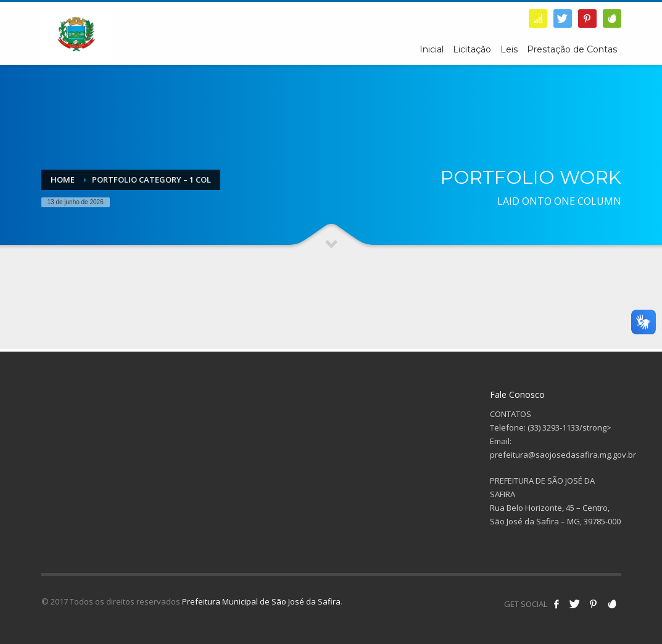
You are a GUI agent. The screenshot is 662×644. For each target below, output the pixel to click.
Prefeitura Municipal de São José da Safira (261, 601)
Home (63, 180)
